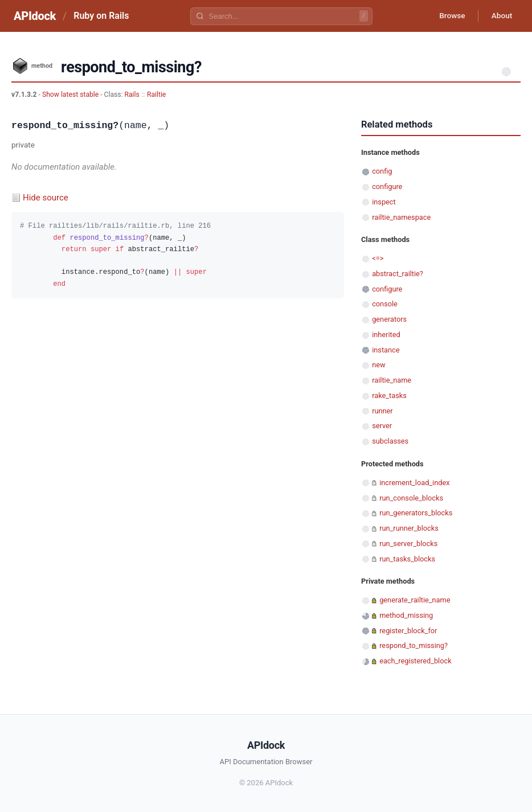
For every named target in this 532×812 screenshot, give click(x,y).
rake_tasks (389, 395)
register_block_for (408, 631)
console (385, 304)
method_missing (406, 615)
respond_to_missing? (414, 645)
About (501, 16)
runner (382, 411)
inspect (384, 202)
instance (386, 350)
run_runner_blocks (409, 528)
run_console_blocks (411, 498)
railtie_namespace (401, 217)
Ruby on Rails (101, 16)
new (378, 365)
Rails (132, 95)
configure (387, 186)
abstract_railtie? (398, 274)
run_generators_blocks (416, 513)
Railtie (156, 95)
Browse (449, 16)
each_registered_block (415, 661)
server (382, 426)
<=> (378, 258)
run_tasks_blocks (407, 559)
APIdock (35, 16)
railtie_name (392, 380)
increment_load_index (414, 483)
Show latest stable (71, 95)
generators (389, 319)
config (382, 171)
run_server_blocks (408, 544)
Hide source (46, 198)
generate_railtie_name (415, 600)
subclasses (390, 441)
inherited (386, 335)
